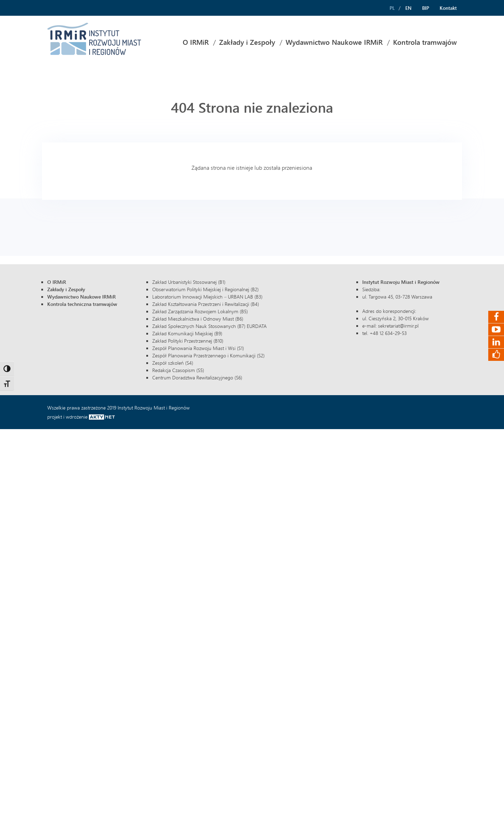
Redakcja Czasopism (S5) (178, 370)
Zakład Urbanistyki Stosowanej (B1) (189, 282)
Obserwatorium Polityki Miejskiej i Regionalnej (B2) (205, 289)
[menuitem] (196, 42)
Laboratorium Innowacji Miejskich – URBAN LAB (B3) (207, 297)
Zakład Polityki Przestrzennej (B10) (188, 341)
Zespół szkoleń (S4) (173, 363)
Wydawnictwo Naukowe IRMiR (334, 42)
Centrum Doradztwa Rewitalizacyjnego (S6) (197, 377)
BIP (426, 8)
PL (392, 8)
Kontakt (448, 8)
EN (408, 8)
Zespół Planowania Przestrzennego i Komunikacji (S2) (208, 355)
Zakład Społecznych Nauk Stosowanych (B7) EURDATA (209, 326)
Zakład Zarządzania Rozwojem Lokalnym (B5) (200, 311)
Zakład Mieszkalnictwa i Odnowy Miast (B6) (198, 319)
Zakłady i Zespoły (247, 42)
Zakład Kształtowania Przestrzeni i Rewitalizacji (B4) (206, 304)
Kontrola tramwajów (425, 42)
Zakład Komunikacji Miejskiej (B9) (187, 333)
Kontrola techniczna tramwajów (82, 304)
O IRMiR (196, 42)
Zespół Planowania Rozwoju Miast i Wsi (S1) (198, 348)
